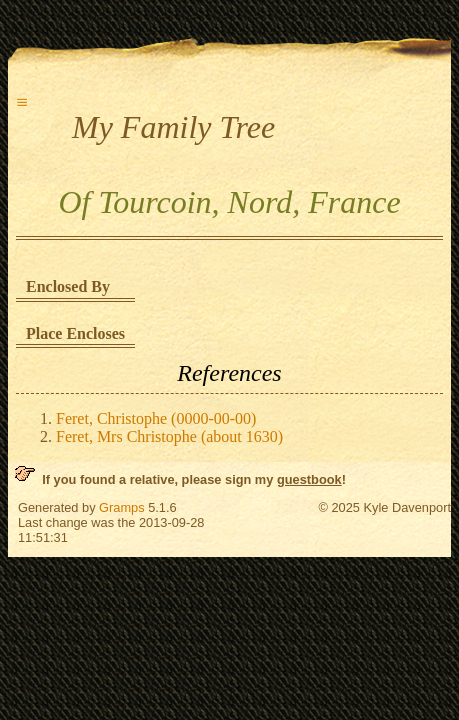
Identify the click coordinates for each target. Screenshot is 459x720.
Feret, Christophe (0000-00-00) (156, 418)
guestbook (309, 479)
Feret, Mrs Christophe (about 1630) (169, 436)
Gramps (122, 507)
